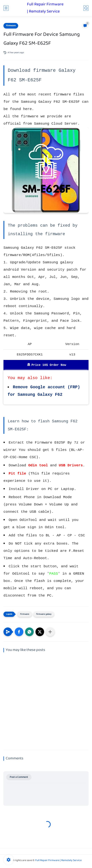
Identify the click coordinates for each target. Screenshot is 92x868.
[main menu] (6, 8)
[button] (19, 632)
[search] (86, 8)
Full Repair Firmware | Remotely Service (45, 8)
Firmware (11, 26)
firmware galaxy (44, 614)
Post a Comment (19, 777)
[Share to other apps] (50, 632)
